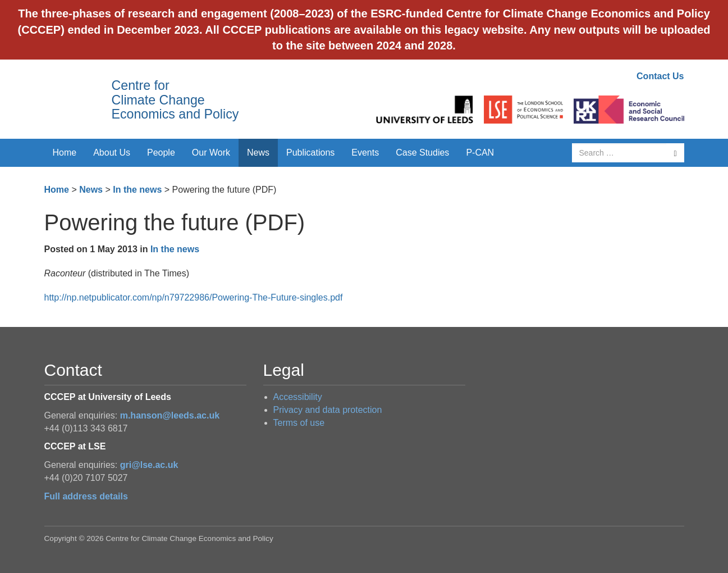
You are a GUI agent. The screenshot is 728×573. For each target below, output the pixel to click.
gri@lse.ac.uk (149, 465)
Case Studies (422, 153)
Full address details (86, 496)
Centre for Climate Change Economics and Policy (175, 100)
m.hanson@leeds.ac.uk (170, 415)
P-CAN (480, 153)
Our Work (211, 153)
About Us (112, 153)
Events (365, 153)
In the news (137, 190)
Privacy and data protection (328, 410)
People (161, 153)
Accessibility (298, 397)
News (258, 153)
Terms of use (299, 423)
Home (65, 153)
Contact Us (660, 76)
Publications (310, 153)
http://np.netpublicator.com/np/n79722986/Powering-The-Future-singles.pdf (194, 297)
